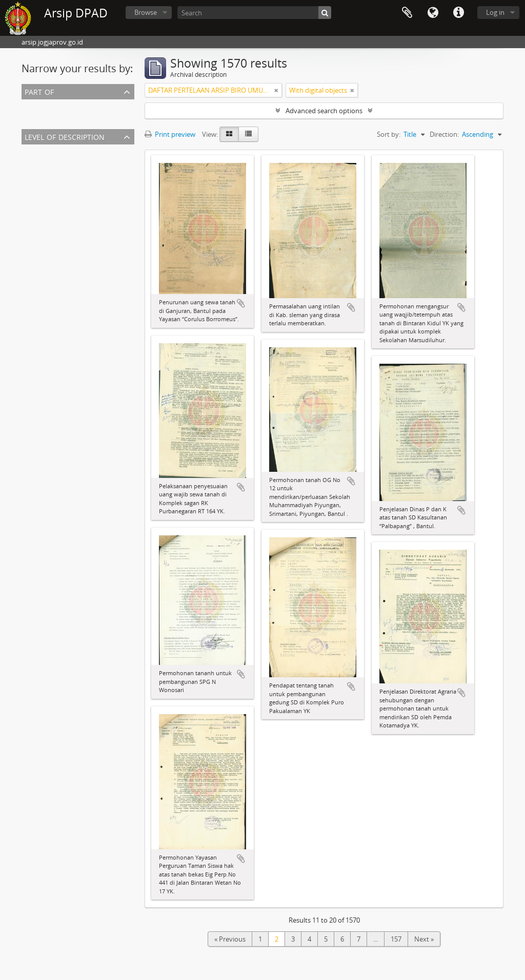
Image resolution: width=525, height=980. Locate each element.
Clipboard (407, 13)
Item (31, 163)
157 (396, 939)
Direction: (444, 134)
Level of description (65, 136)
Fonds (33, 175)
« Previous (230, 939)
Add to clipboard (241, 303)
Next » (424, 939)
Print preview (170, 134)
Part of (39, 91)
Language (433, 13)
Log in (495, 12)
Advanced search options (324, 111)
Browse (146, 12)
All (27, 106)
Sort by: (389, 134)
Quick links (458, 13)
